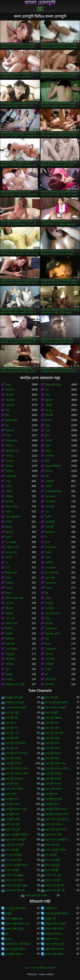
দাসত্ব (8, 578)
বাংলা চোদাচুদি (40, 3)
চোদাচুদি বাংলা (13, 804)
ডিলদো (9, 532)
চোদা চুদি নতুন (52, 738)
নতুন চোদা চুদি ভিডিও (56, 830)
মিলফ (8, 436)
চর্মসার (9, 527)
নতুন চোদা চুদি (13, 830)
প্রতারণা (9, 603)
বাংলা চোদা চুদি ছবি (55, 890)
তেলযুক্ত (49, 608)
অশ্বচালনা (10, 400)
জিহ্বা (8, 593)
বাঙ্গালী (9, 634)
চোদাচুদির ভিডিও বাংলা (57, 814)
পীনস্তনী (9, 395)
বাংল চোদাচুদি (12, 870)
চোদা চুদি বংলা (52, 743)
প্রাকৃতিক (49, 481)
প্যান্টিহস (49, 664)
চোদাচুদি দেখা (12, 799)
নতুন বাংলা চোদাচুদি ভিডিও (58, 840)
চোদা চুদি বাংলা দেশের (17, 753)
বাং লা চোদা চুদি (13, 860)
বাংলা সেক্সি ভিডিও (55, 929)
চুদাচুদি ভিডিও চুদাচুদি (56, 924)
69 (46, 593)
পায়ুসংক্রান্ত (11, 476)
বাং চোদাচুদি (51, 855)
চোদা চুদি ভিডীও (53, 779)
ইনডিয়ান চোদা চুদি (15, 703)
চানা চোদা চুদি (12, 713)
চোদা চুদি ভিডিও (14, 763)
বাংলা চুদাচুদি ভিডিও (16, 949)
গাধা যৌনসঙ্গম (13, 517)
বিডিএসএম (11, 573)
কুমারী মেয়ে (11, 420)
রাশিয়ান (9, 613)
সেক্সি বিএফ (51, 908)
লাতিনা (49, 588)
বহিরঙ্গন (9, 497)
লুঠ (7, 425)
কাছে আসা (50, 547)
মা (46, 537)
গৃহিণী (8, 537)
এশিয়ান (9, 471)
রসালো (9, 588)
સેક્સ (8, 939)
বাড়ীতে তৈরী (12, 547)
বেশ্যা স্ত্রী (49, 527)
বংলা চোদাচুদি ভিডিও (56, 850)
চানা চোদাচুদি (51, 713)
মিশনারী (49, 415)
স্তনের (48, 644)
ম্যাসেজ (49, 654)
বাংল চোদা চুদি (52, 865)
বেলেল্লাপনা (51, 629)
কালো (8, 512)
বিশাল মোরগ (12, 507)
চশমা (47, 542)
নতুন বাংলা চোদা (54, 835)
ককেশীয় (49, 563)
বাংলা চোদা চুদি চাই (15, 890)
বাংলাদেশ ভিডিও (54, 934)
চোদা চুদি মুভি (12, 784)
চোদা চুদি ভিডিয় (53, 774)
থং (7, 563)
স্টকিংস (9, 446)
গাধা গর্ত (10, 618)
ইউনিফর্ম (10, 639)
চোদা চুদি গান (12, 733)
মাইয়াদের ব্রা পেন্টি (15, 685)
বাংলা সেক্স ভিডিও (15, 929)
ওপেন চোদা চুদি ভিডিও (57, 703)
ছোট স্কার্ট (50, 659)
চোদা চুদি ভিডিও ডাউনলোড (58, 769)
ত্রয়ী (47, 476)
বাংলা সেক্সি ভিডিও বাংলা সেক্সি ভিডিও (19, 924)
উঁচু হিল (9, 608)
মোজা (48, 669)
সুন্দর (48, 425)
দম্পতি (9, 522)
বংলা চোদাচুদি (12, 850)
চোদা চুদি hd (12, 718)
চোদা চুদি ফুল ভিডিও (16, 743)
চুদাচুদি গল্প (50, 919)
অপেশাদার (50, 497)
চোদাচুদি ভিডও (53, 804)
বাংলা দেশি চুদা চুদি (54, 944)
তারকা (48, 552)
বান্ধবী (9, 491)
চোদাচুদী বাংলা (13, 819)
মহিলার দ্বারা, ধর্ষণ (15, 598)
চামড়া (48, 451)
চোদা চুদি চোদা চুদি (54, 733)
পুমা (7, 669)
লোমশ (9, 486)
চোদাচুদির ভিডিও (14, 954)
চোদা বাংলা (11, 794)
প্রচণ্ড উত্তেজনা (53, 613)
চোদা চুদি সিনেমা (53, 784)
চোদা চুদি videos (53, 718)
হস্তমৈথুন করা (12, 451)
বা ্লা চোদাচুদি (14, 855)
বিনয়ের (49, 471)
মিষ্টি (47, 461)
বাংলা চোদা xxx (53, 875)
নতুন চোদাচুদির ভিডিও (17, 835)
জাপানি (9, 502)
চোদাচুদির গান (12, 814)
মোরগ (48, 598)
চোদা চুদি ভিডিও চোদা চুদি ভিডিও (19, 769)
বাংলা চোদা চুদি (53, 880)
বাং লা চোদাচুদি (53, 860)
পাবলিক (9, 664)
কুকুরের (49, 400)
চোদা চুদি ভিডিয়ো (14, 779)
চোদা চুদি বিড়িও (53, 753)
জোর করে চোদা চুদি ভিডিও (58, 819)
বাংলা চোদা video (14, 875)
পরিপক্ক (49, 624)
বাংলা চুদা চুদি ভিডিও (16, 908)
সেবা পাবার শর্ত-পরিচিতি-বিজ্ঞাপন (40, 968)
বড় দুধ (48, 410)
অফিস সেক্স (11, 624)
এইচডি (49, 405)
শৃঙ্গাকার (9, 466)
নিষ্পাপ (49, 420)
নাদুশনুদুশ (10, 654)
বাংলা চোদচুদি (52, 870)
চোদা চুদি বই (12, 748)
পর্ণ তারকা (50, 502)
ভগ (47, 390)
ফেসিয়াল (50, 456)
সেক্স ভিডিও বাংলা (55, 949)
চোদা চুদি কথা (52, 723)
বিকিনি (9, 629)
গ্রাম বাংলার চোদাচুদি (55, 708)
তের (47, 431)
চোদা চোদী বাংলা (54, 789)
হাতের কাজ (11, 552)
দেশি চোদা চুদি (12, 824)
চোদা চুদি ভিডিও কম (55, 763)
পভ (47, 512)
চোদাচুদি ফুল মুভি (54, 799)
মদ (46, 674)
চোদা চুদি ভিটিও (13, 758)
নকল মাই (10, 644)
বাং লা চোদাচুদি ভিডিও (17, 865)
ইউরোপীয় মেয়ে (53, 385)
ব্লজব (8, 385)
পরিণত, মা (50, 679)
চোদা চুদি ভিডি (52, 758)
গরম (47, 446)
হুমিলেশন (10, 659)
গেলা (48, 558)
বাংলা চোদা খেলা (14, 880)
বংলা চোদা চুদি (52, 845)
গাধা (47, 395)
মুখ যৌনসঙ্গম (52, 573)
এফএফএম (51, 583)
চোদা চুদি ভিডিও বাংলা (17, 774)
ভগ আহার (11, 542)
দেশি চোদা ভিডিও (54, 824)
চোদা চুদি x (11, 723)
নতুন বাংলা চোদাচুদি (15, 840)
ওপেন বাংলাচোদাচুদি (16, 708)
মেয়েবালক (50, 649)
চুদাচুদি (9, 914)
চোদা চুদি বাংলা (53, 748)
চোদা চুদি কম (12, 728)
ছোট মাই (10, 405)
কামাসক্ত (10, 431)
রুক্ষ (47, 639)
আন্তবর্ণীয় (50, 522)
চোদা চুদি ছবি (12, 738)
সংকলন (9, 461)
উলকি (48, 517)
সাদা (7, 410)
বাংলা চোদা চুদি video (16, 885)
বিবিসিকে (50, 532)
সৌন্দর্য (49, 441)
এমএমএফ (50, 568)
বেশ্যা (8, 481)
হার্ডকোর (10, 390)
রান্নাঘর (9, 674)
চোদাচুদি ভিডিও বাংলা (56, 809)
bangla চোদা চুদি (14, 697)
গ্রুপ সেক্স (50, 578)
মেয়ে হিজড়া (12, 649)
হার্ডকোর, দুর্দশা (52, 634)
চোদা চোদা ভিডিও (15, 789)
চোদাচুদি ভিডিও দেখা (16, 809)
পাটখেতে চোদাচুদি (15, 845)
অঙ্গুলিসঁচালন (53, 466)
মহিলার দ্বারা (12, 441)
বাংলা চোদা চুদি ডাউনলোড (38, 896)
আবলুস (49, 603)
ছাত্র (7, 568)
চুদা (7, 934)
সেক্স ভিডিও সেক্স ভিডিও (18, 944)
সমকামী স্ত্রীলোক (53, 491)
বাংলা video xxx (14, 919)
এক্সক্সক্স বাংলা (52, 939)
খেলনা (9, 456)
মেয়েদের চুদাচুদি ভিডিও (57, 914)
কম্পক (9, 558)
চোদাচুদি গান (51, 794)
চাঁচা (7, 415)
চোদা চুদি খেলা (52, 728)
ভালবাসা (49, 685)
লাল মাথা (50, 507)
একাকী (48, 486)
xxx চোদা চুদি (52, 697)
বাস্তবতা (9, 583)
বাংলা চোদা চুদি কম (55, 885)
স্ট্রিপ (47, 436)
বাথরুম (9, 679)
